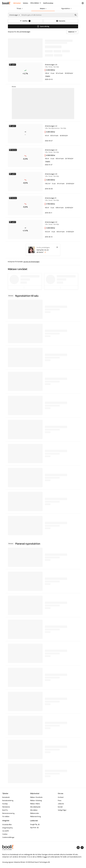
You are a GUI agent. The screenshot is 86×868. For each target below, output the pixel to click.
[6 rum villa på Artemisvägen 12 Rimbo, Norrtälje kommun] (43, 157)
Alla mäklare (34, 810)
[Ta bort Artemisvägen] (19, 15)
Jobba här (61, 804)
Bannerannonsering (8, 813)
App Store (34, 828)
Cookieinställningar (8, 837)
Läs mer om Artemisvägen (31, 262)
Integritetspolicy (8, 828)
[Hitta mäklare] (36, 3)
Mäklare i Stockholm (36, 797)
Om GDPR (6, 831)
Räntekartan (6, 807)
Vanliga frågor (62, 810)
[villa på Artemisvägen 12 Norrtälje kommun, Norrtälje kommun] (43, 133)
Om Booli (61, 797)
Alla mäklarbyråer (35, 807)
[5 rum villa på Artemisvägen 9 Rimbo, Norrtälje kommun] (43, 205)
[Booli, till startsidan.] (6, 3)
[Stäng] (57, 247)
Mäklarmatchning (35, 817)
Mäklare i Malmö (35, 804)
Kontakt (60, 807)
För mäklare (6, 817)
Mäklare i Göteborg (36, 801)
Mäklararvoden (35, 813)
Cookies (5, 834)
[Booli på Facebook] (82, 848)
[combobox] (32, 15)
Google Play (35, 824)
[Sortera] (72, 32)
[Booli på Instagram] (78, 848)
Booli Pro (5, 810)
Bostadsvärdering (8, 801)
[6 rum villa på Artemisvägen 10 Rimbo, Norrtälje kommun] (43, 72)
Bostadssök (6, 797)
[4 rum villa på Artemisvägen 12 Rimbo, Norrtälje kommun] (43, 230)
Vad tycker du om (43, 251)
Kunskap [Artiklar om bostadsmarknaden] (5, 804)
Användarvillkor (7, 825)
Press (60, 801)
